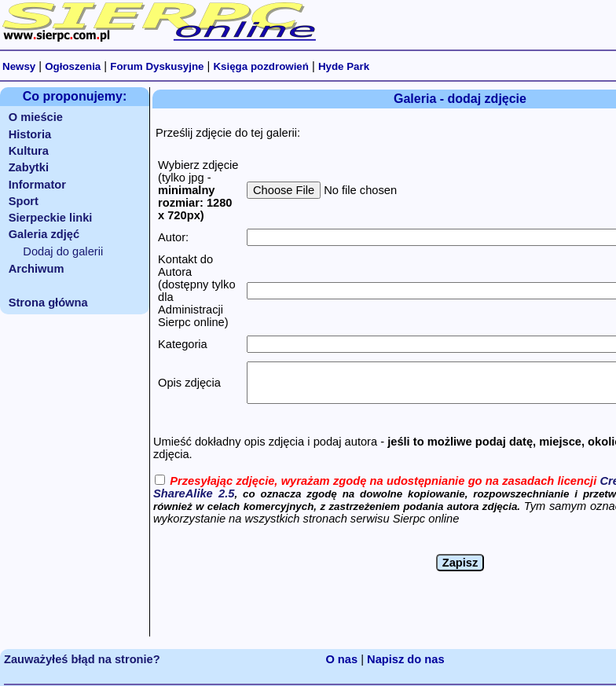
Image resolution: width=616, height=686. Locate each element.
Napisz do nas (406, 659)
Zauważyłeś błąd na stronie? (82, 659)
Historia (30, 134)
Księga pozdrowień (260, 66)
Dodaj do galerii (63, 251)
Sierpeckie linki (51, 218)
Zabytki (29, 167)
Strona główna (48, 303)
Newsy (19, 66)
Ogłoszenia (73, 66)
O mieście (36, 117)
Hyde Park (344, 66)
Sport (24, 201)
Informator (37, 185)
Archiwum (37, 269)
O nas (341, 659)
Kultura (29, 151)
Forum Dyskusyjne (157, 66)
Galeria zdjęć (44, 234)
